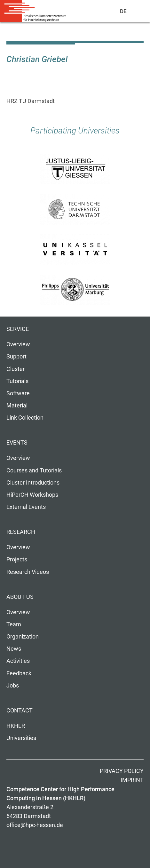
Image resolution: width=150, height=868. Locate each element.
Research (21, 532)
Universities (21, 738)
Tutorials (17, 381)
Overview (18, 344)
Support (16, 357)
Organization (23, 637)
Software (18, 393)
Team (14, 624)
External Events (26, 507)
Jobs (13, 686)
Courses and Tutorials (34, 470)
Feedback (19, 673)
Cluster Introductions (33, 483)
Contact (20, 711)
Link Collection (25, 418)
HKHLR (16, 726)
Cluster (16, 369)
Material (17, 406)
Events (17, 443)
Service (18, 329)
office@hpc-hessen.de (35, 825)
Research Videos (28, 572)
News (14, 649)
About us (20, 597)
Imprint (132, 780)
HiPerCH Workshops (32, 495)
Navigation (138, 12)
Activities (18, 661)
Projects (17, 559)
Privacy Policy (122, 771)
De (124, 11)
